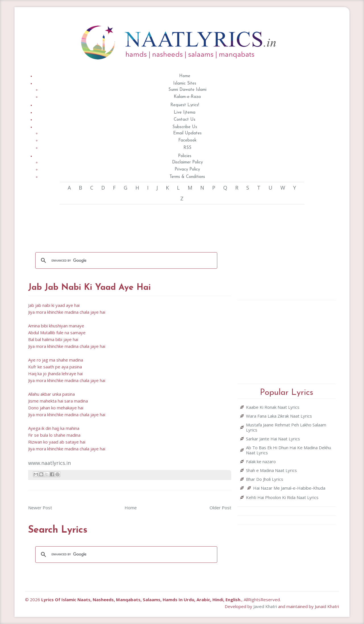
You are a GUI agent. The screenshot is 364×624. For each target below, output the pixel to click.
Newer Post (40, 508)
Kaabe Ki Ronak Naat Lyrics (273, 407)
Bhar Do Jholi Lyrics (265, 479)
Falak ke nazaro (261, 461)
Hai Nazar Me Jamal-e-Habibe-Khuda (289, 488)
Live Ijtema (185, 113)
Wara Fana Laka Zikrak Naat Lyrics (279, 416)
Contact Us (185, 120)
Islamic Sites (185, 84)
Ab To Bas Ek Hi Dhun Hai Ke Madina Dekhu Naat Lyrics (288, 450)
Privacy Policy (187, 170)
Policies (185, 156)
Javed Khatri (265, 606)
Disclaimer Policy (187, 162)
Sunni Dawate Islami (187, 90)
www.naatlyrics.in (49, 463)
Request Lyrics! (185, 105)
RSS (187, 148)
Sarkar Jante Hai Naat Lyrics (273, 439)
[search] (125, 260)
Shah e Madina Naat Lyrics (271, 470)
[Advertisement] (132, 225)
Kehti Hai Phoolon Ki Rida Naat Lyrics (282, 497)
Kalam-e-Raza (187, 97)
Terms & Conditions (187, 177)
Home (185, 76)
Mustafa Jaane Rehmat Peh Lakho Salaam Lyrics (286, 427)
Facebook (187, 140)
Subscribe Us (185, 127)
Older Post (220, 508)
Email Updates (187, 133)
